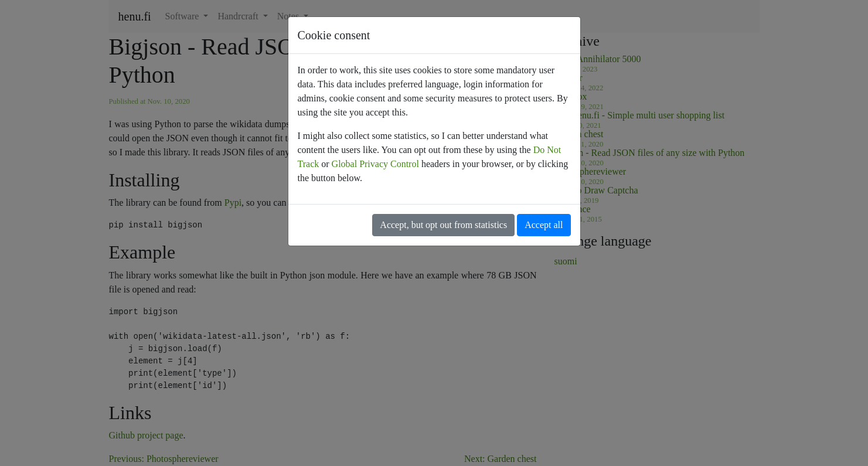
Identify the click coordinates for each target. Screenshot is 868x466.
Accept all (544, 225)
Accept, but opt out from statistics (443, 225)
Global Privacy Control (375, 164)
